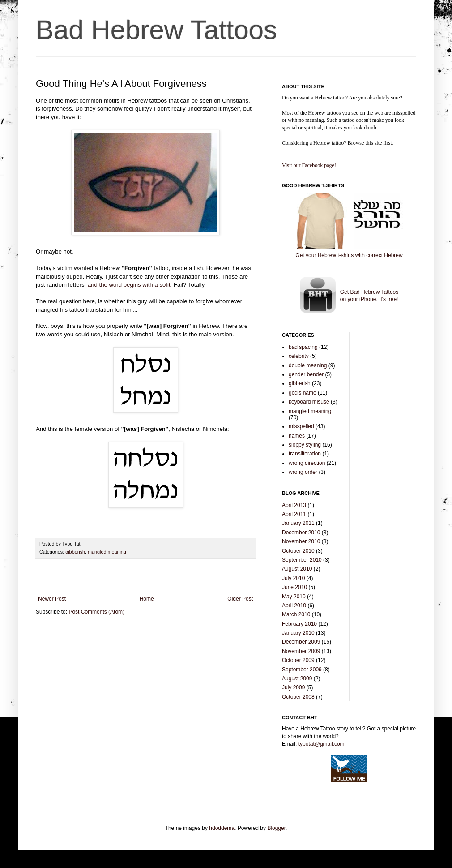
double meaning (308, 365)
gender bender (306, 374)
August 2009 (297, 679)
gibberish (75, 552)
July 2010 (293, 578)
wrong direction (307, 463)
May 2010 (294, 597)
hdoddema (222, 828)
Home (147, 599)
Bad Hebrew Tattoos (156, 30)
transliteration (305, 454)
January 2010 (298, 633)
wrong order (303, 472)
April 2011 (294, 514)
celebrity (299, 356)
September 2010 (302, 560)
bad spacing (303, 347)
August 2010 (297, 569)
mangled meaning (107, 552)
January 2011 (298, 523)
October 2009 (298, 660)
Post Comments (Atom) (96, 612)
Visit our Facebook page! (309, 165)
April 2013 (294, 505)
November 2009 (301, 651)
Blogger (276, 828)
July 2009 (293, 688)
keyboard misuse (309, 402)
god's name (303, 393)
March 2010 (296, 614)
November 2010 (301, 541)
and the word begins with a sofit (129, 285)
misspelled (301, 426)
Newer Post (52, 599)
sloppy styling (305, 445)
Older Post (240, 599)
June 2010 (294, 587)
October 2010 (298, 551)
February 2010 (299, 624)
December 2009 (301, 642)
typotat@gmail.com (322, 744)
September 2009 (302, 670)
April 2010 (294, 606)
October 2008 (298, 697)
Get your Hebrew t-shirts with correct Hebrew (349, 255)
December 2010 (301, 533)
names (297, 436)
